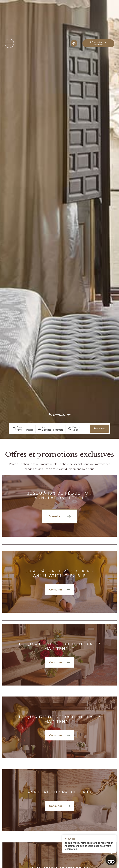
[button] (9, 43)
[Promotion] (80, 430)
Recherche (99, 429)
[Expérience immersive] (74, 43)
